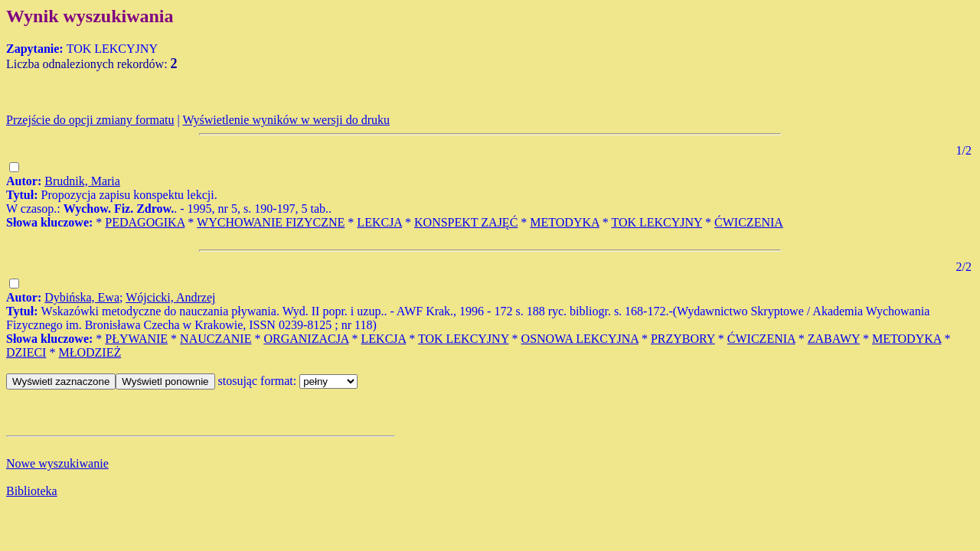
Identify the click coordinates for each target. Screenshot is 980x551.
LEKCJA (379, 222)
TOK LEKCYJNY (657, 222)
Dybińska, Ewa (82, 297)
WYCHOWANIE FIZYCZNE (271, 222)
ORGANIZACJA (306, 339)
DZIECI (26, 352)
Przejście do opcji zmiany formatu (90, 120)
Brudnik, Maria (82, 181)
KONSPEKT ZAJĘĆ (466, 222)
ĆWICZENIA (749, 222)
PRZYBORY (683, 339)
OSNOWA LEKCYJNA (580, 339)
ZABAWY (834, 339)
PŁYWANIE (136, 339)
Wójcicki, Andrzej (170, 297)
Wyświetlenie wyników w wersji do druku (286, 120)
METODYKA (564, 222)
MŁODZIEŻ (90, 352)
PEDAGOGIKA (145, 222)
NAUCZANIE (216, 339)
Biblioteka (32, 491)
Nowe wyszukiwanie (57, 463)
